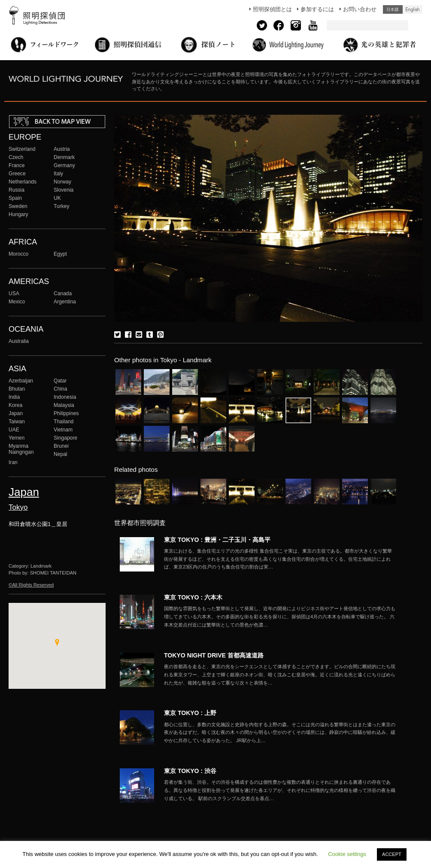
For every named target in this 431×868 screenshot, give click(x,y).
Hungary (18, 214)
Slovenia (64, 190)
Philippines (66, 413)
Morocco (18, 254)
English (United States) (413, 9)
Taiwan (17, 422)
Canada (63, 293)
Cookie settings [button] (347, 854)
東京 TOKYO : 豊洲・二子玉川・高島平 (217, 540)
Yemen (17, 438)
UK (57, 198)
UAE (14, 430)
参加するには (317, 9)
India (14, 397)
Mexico (17, 302)
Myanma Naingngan (21, 449)
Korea (15, 405)
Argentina (65, 302)
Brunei (61, 446)
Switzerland (22, 149)
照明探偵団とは (272, 9)
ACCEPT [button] (392, 854)
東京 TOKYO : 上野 (190, 713)
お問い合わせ (360, 9)
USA (14, 293)
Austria (62, 149)
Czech (16, 157)
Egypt (60, 254)
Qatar (60, 381)
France (17, 165)
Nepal (61, 454)
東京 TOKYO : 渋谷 (190, 771)
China (61, 389)
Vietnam (63, 430)
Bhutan (17, 389)
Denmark (64, 157)
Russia (17, 190)
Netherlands (23, 182)
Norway (62, 182)
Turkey (61, 206)
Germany (64, 165)
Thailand (64, 422)
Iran (13, 462)
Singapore (65, 438)
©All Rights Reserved (31, 585)
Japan (16, 413)
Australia (19, 341)
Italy (58, 174)
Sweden (18, 206)
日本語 (393, 9)
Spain (15, 198)
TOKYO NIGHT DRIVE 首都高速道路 (214, 655)
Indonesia (65, 397)
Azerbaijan (21, 381)
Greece (17, 174)
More (280, 559)
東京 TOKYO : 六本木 (193, 597)
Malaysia (64, 405)
